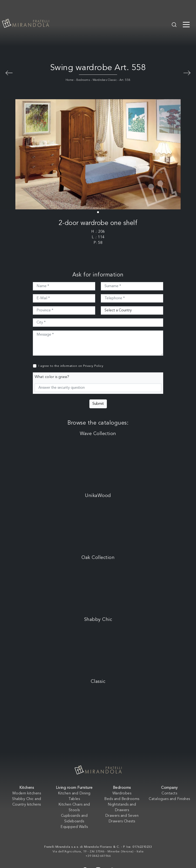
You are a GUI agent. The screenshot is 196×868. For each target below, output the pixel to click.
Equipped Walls (74, 827)
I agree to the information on (71, 366)
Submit (98, 404)
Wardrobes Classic (105, 80)
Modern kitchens (27, 793)
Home (70, 80)
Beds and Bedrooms (122, 799)
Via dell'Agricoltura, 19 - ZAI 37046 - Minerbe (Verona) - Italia (98, 852)
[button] (98, 212)
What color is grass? (52, 377)
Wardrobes (122, 793)
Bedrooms (83, 80)
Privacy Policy (93, 366)
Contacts (169, 793)
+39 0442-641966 (98, 856)
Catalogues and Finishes (169, 799)
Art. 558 (125, 80)
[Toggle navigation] (186, 24)
